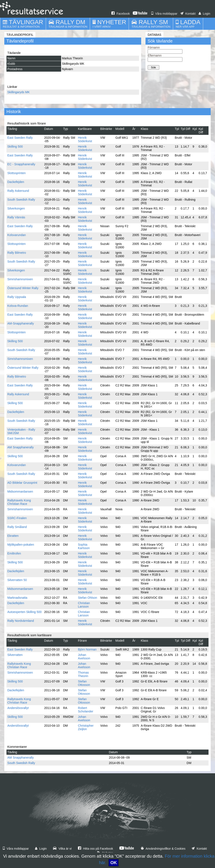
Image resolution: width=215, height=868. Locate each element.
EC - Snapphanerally (21, 164)
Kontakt (188, 14)
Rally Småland (17, 527)
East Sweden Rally (20, 138)
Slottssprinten (17, 173)
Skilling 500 (15, 147)
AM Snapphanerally (21, 447)
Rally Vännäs (16, 217)
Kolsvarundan (17, 235)
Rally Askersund (18, 191)
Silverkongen (16, 208)
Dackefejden (16, 182)
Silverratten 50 (17, 580)
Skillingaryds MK (18, 92)
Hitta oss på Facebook (96, 849)
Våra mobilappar (164, 14)
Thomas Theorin (83, 674)
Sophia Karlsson (84, 546)
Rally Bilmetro (17, 253)
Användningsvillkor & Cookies (163, 849)
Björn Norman (87, 649)
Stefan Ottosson (84, 683)
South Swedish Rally (21, 200)
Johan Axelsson (84, 657)
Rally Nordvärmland (21, 621)
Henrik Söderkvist (85, 139)
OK (114, 863)
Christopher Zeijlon (86, 727)
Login (204, 14)
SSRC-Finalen (17, 518)
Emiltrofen (14, 553)
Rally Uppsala (17, 297)
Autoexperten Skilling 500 (25, 612)
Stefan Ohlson (88, 598)
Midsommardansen (20, 491)
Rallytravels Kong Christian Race (19, 502)
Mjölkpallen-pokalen (21, 545)
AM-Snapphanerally (21, 323)
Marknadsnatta (17, 598)
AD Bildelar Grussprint (22, 483)
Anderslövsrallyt (18, 708)
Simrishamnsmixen (20, 279)
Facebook (121, 14)
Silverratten (15, 655)
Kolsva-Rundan (18, 306)
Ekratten (13, 536)
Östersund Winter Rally (23, 288)
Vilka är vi (62, 849)
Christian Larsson (84, 605)
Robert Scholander (86, 710)
